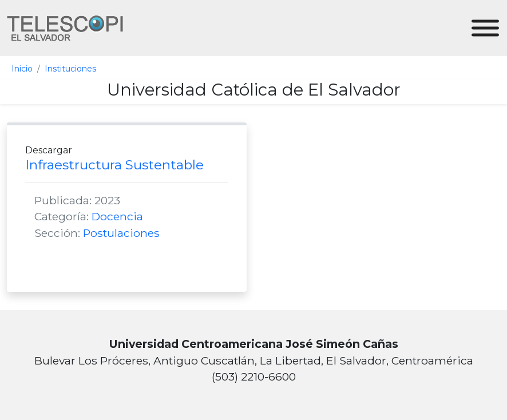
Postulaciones (121, 233)
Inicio (22, 69)
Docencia (117, 216)
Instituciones (70, 69)
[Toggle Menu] (485, 28)
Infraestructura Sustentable (114, 165)
